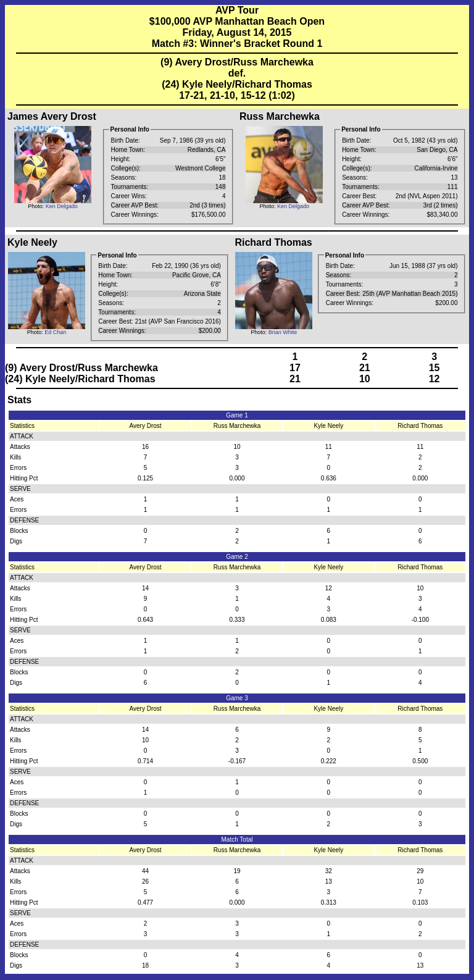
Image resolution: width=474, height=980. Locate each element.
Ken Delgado (62, 206)
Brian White (283, 332)
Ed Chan (55, 332)
